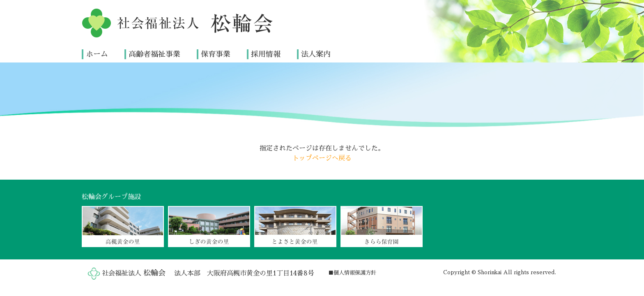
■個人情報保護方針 (352, 273)
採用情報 (266, 54)
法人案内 (316, 54)
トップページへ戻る (322, 158)
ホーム (97, 54)
